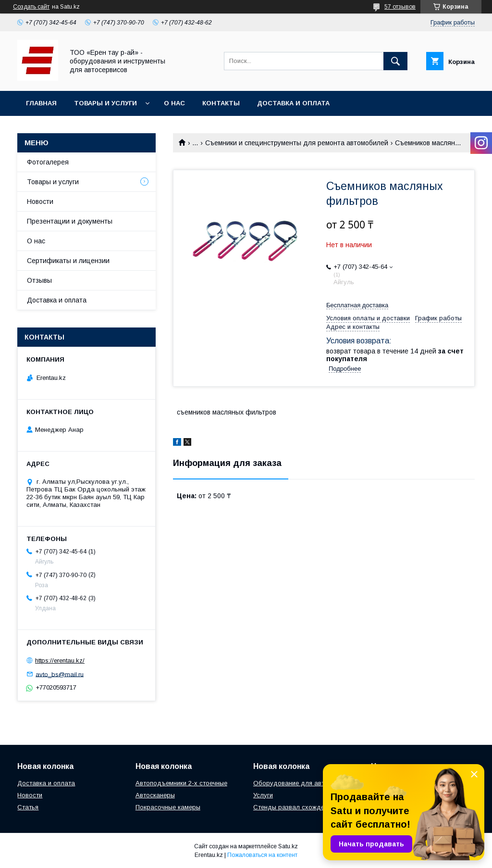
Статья (28, 807)
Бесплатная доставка (357, 305)
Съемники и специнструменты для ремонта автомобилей (297, 143)
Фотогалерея (48, 162)
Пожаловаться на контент (262, 855)
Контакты (221, 103)
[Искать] (395, 61)
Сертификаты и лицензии (68, 261)
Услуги (263, 795)
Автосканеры (155, 795)
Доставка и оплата (293, 103)
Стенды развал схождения (294, 807)
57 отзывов (400, 7)
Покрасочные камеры (168, 807)
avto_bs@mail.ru (60, 674)
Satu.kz (288, 846)
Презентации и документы (70, 221)
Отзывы (39, 280)
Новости (40, 201)
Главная (41, 103)
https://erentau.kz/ (60, 660)
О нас (174, 103)
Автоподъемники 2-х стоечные (181, 783)
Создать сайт (31, 7)
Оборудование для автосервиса (303, 783)
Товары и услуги (105, 103)
